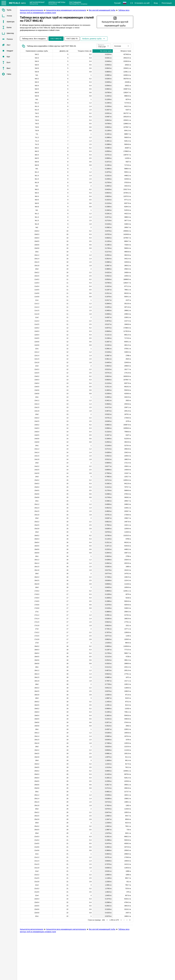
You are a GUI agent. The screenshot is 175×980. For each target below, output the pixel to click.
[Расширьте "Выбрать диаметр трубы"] (94, 39)
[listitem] (8, 10)
